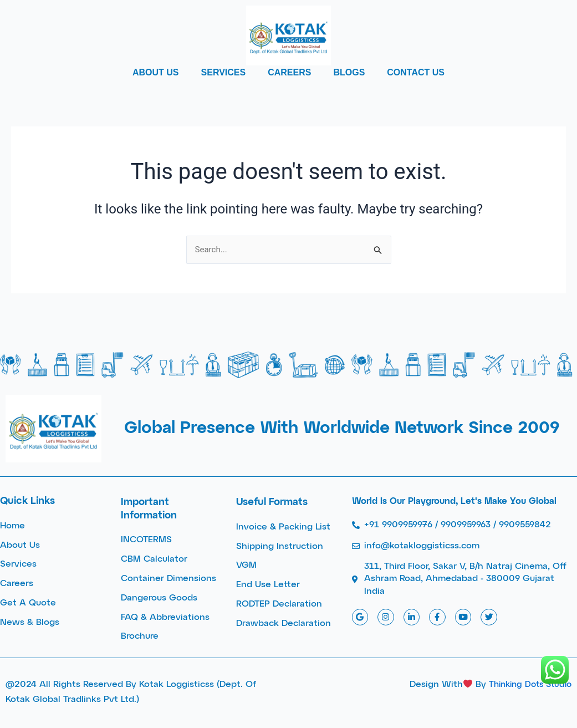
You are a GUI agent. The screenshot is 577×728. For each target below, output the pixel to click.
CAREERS (289, 72)
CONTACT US (416, 72)
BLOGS (349, 72)
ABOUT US (156, 72)
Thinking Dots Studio (527, 685)
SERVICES (224, 72)
